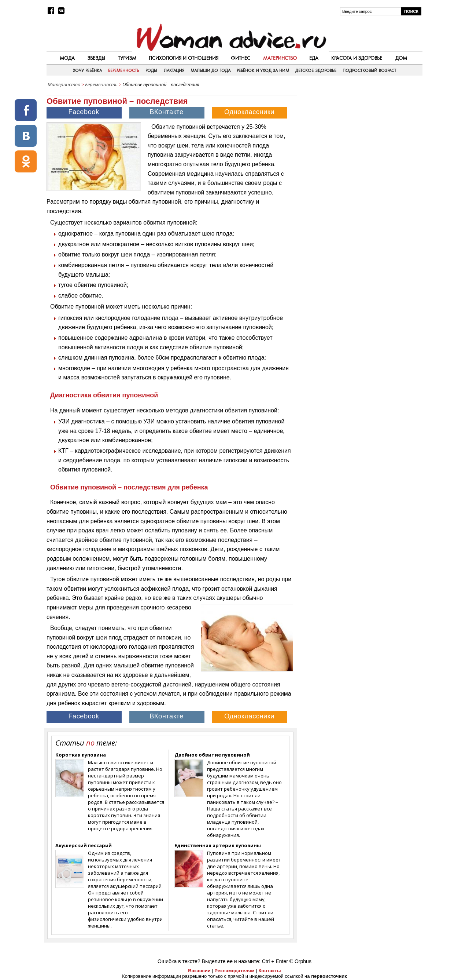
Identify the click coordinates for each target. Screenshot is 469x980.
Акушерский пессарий (84, 845)
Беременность (123, 70)
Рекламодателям (234, 971)
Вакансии (199, 971)
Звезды (96, 58)
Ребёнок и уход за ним (263, 70)
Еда (314, 58)
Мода (67, 58)
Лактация (174, 70)
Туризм (127, 58)
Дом (401, 58)
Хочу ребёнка (87, 70)
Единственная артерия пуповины (218, 845)
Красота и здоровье (357, 58)
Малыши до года (211, 70)
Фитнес (241, 58)
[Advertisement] (360, 143)
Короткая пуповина (81, 755)
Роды (151, 70)
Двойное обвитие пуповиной (212, 755)
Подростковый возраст (369, 70)
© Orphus (300, 961)
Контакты (269, 971)
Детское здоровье (316, 70)
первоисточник (329, 976)
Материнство (280, 58)
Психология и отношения (184, 58)
